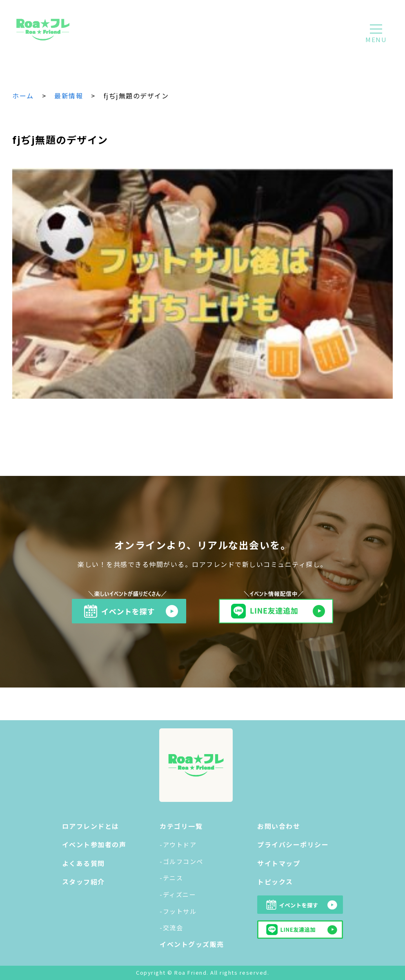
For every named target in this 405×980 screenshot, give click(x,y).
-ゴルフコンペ (181, 861)
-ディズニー (178, 894)
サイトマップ (279, 863)
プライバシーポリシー (293, 844)
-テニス (171, 878)
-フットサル (178, 911)
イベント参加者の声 (94, 844)
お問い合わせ (279, 826)
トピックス (275, 882)
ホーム (23, 96)
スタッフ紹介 (83, 882)
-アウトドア (178, 845)
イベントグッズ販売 (192, 944)
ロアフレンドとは (91, 826)
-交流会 (171, 928)
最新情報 (69, 96)
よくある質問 (83, 863)
